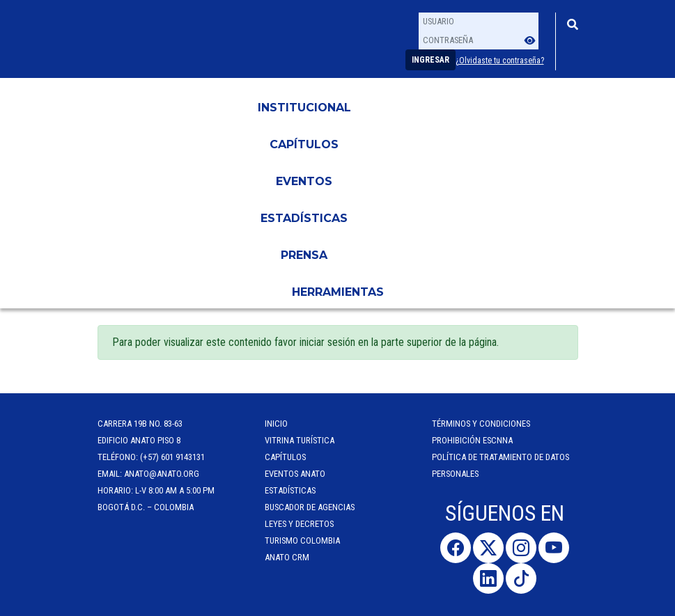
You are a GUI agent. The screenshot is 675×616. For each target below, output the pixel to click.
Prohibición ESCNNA (472, 440)
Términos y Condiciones (481, 424)
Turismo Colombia (302, 540)
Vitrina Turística (300, 440)
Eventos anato (295, 474)
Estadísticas (304, 218)
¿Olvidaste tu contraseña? (500, 61)
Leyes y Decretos (299, 524)
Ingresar (430, 60)
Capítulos (304, 144)
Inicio (276, 424)
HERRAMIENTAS (338, 292)
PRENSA (304, 255)
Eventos (304, 181)
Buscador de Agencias (310, 507)
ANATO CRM (287, 557)
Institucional (304, 108)
